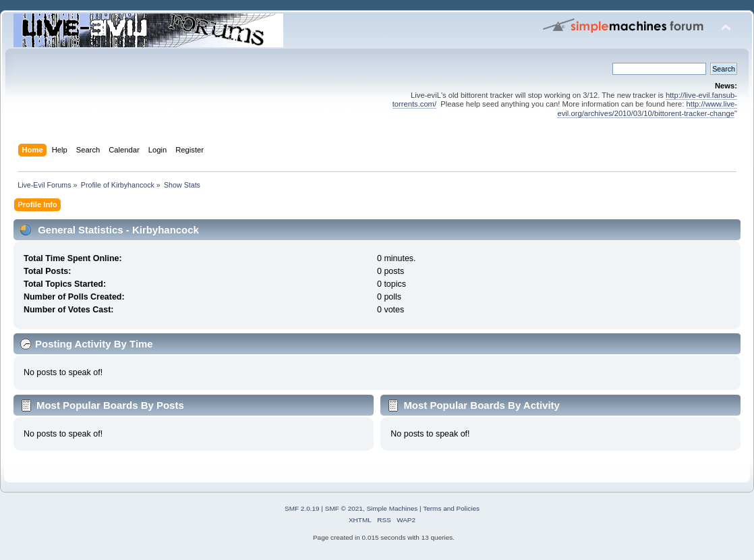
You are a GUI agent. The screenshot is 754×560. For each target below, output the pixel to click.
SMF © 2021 (344, 508)
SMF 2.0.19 (302, 508)
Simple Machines (392, 508)
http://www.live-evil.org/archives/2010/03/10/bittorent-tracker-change (647, 108)
